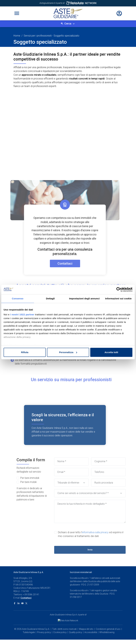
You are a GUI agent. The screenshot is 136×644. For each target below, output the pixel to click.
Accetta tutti (111, 352)
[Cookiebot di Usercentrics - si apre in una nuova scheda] (119, 289)
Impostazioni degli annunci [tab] (84, 298)
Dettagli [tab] (50, 298)
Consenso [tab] (18, 298)
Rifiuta (25, 352)
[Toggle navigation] (17, 13)
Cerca (68, 24)
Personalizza (68, 352)
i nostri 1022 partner (22, 314)
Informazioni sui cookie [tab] (118, 298)
